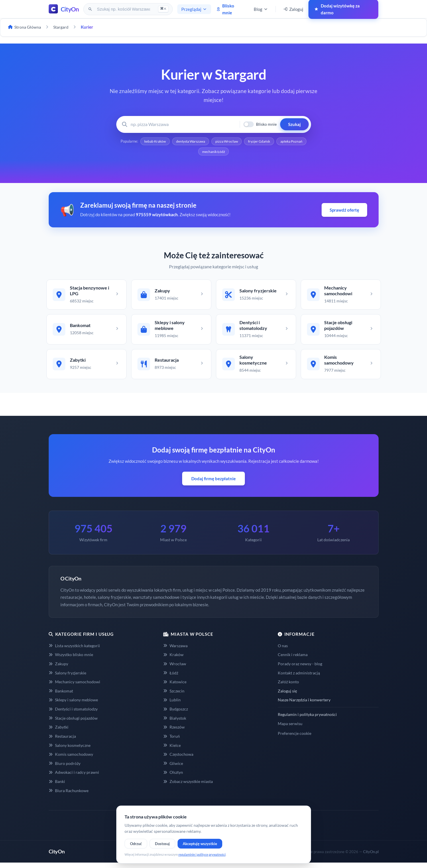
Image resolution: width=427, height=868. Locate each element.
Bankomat (61, 696)
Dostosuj (162, 844)
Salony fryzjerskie (67, 678)
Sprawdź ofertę (344, 211)
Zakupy (58, 669)
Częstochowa (178, 760)
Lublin (172, 705)
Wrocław (175, 669)
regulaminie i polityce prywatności (202, 854)
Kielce (172, 750)
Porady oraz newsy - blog (300, 669)
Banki (57, 787)
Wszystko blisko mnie (71, 660)
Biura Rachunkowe (69, 796)
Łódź (171, 678)
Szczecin (174, 696)
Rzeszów (174, 732)
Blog (261, 9)
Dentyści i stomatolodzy (73, 714)
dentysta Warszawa (206, 142)
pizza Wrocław (245, 142)
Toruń (172, 742)
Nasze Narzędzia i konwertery (304, 705)
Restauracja (62, 742)
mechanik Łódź (231, 153)
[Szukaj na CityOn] (124, 9)
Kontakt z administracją (299, 678)
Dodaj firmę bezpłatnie (214, 484)
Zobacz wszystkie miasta (188, 787)
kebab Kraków (167, 142)
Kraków (173, 660)
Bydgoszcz (176, 714)
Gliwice (173, 768)
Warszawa (175, 651)
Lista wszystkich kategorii (74, 651)
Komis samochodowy (71, 760)
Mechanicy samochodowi (74, 687)
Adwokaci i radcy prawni (74, 778)
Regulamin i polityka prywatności (307, 720)
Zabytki (59, 732)
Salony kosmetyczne (70, 750)
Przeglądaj (194, 9)
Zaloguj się (287, 696)
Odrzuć (136, 844)
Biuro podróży (65, 768)
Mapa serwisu (290, 729)
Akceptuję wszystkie (200, 844)
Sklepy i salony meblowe (73, 705)
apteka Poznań (196, 153)
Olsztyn (173, 778)
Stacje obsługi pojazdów (73, 723)
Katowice (175, 687)
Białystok (175, 723)
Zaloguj (293, 9)
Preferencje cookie (295, 739)
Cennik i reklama (293, 660)
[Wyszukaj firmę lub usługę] (183, 124)
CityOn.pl (371, 857)
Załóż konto (288, 687)
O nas (283, 651)
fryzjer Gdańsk (280, 142)
